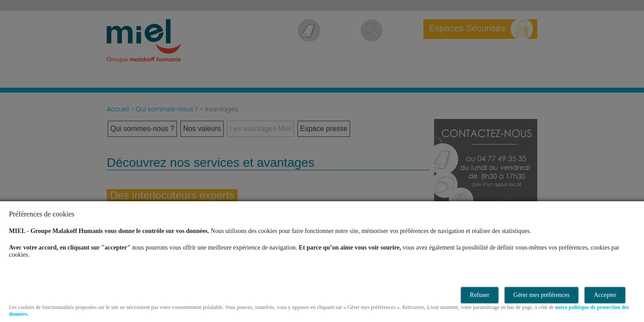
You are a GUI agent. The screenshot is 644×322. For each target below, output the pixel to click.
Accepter (605, 295)
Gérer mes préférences (542, 295)
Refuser (480, 295)
